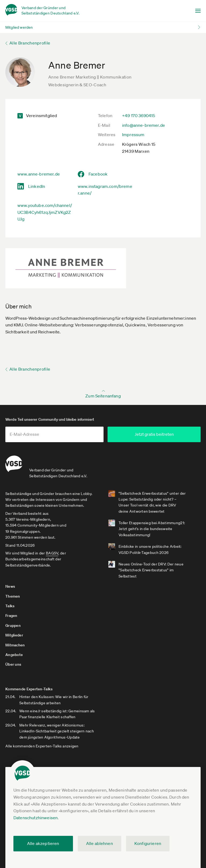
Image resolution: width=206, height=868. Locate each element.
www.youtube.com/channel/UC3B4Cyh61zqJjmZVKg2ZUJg (45, 212)
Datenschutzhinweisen (36, 818)
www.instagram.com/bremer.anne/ (105, 190)
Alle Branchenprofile (30, 43)
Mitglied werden (19, 27)
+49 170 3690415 (139, 116)
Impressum (133, 135)
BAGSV (52, 553)
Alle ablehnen (100, 843)
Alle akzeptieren (43, 843)
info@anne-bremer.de (144, 125)
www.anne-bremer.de (39, 174)
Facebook (98, 174)
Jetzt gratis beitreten (158, 434)
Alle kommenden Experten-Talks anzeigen (42, 746)
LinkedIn (37, 186)
